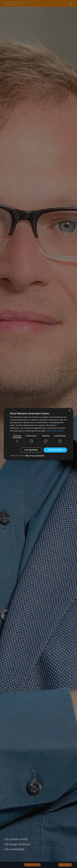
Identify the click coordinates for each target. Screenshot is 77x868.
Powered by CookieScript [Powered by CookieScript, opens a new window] (18, 456)
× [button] (70, 411)
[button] (35, 456)
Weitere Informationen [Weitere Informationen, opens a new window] (55, 431)
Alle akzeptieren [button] (55, 450)
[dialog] (38, 434)
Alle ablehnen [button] (31, 450)
